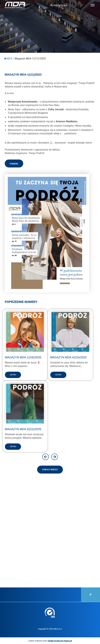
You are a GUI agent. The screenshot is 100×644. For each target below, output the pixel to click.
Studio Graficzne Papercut (60, 641)
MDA (8, 58)
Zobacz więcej (50, 470)
